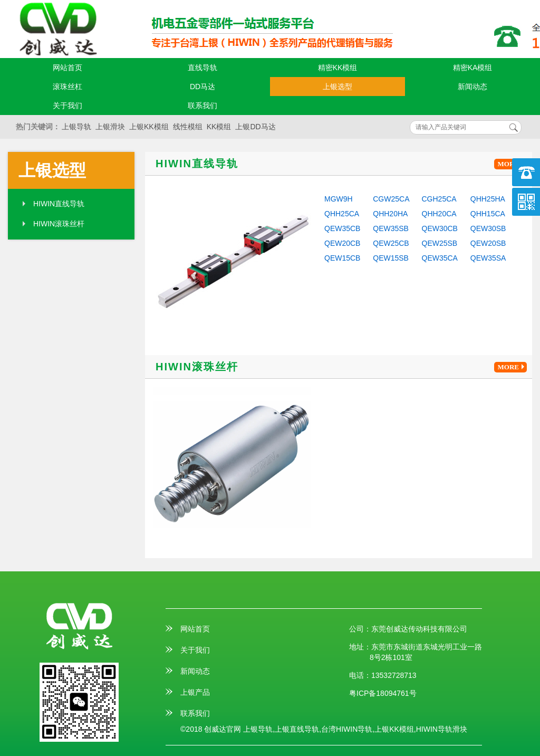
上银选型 (337, 87)
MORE (512, 164)
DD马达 (202, 87)
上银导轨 (76, 127)
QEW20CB (342, 243)
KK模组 (219, 127)
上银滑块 (110, 127)
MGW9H (339, 199)
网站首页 (67, 68)
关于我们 (67, 106)
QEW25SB (440, 243)
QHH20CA (439, 214)
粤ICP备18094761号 (383, 693)
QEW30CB (440, 228)
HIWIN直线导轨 (59, 204)
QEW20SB (488, 243)
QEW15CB (342, 258)
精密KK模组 (338, 68)
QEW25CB (391, 243)
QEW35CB (342, 228)
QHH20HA (390, 214)
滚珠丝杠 (67, 87)
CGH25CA (439, 199)
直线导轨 (202, 68)
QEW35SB (391, 228)
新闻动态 (472, 87)
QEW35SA (488, 258)
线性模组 (188, 127)
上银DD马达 (255, 127)
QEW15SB (391, 258)
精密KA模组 (473, 68)
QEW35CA (440, 258)
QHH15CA (488, 214)
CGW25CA (391, 199)
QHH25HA (488, 199)
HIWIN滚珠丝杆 (59, 224)
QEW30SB (488, 228)
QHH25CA (342, 214)
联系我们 (202, 106)
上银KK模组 (149, 127)
